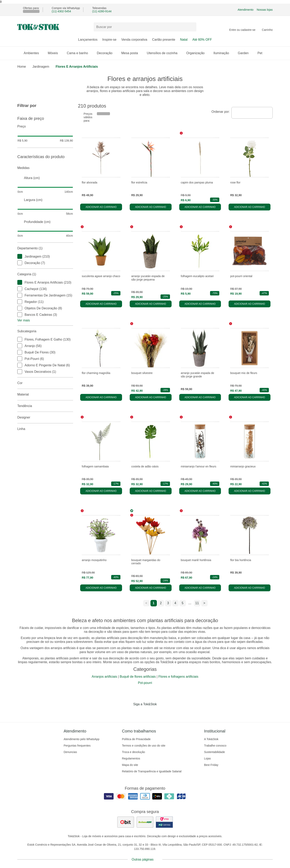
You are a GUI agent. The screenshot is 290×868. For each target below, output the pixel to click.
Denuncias (70, 752)
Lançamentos (88, 40)
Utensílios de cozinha (164, 53)
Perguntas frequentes (77, 746)
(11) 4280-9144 (102, 11)
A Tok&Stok (211, 739)
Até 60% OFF (202, 40)
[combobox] (252, 113)
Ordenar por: (221, 112)
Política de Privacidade (136, 739)
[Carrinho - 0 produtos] (267, 27)
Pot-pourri (145, 683)
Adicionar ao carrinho (101, 207)
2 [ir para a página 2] (161, 603)
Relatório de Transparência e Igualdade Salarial (152, 771)
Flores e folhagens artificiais (178, 677)
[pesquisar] (192, 27)
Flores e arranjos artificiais (77, 67)
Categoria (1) (45, 274)
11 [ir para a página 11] (197, 603)
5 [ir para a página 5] (183, 603)
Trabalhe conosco (215, 746)
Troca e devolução (133, 752)
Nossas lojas (265, 10)
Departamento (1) (45, 248)
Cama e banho (79, 53)
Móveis (55, 53)
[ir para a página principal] (38, 27)
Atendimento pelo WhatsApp (81, 739)
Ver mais (24, 320)
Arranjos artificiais (104, 677)
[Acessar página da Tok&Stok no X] (162, 713)
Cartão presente (164, 40)
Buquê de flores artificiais (138, 677)
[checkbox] (20, 256)
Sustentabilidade (214, 752)
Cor (45, 383)
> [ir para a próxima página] (204, 603)
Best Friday (211, 765)
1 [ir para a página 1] (154, 603)
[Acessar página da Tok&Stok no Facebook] (128, 713)
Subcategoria (45, 331)
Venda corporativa (134, 40)
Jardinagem (41, 67)
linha (45, 429)
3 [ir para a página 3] (168, 603)
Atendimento (246, 10)
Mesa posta (132, 53)
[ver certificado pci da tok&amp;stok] (164, 822)
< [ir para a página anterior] (146, 603)
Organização (197, 53)
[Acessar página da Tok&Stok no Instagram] (139, 713)
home (22, 67)
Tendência (45, 406)
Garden (245, 53)
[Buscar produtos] (145, 27)
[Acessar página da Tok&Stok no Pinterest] (151, 713)
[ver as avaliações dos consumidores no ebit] (126, 822)
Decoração (107, 53)
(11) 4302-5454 (61, 11)
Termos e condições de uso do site (144, 746)
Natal (184, 40)
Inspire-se (109, 40)
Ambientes (33, 53)
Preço (45, 126)
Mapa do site (130, 765)
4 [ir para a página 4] (175, 603)
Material (45, 395)
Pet (262, 53)
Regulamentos (131, 758)
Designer (45, 417)
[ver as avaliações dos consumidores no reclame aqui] (145, 822)
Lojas (207, 758)
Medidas (45, 168)
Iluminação (223, 53)
